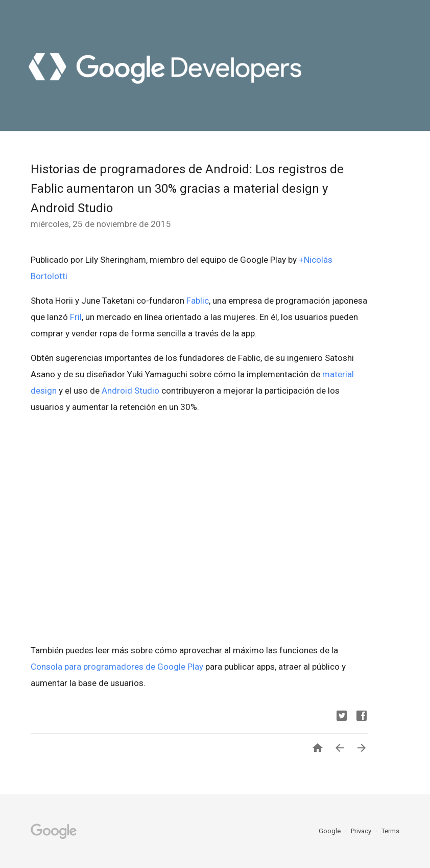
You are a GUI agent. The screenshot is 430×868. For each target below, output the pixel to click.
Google (330, 831)
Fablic (198, 301)
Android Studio (130, 391)
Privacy (362, 831)
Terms (390, 831)
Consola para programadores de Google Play (117, 667)
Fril (76, 317)
